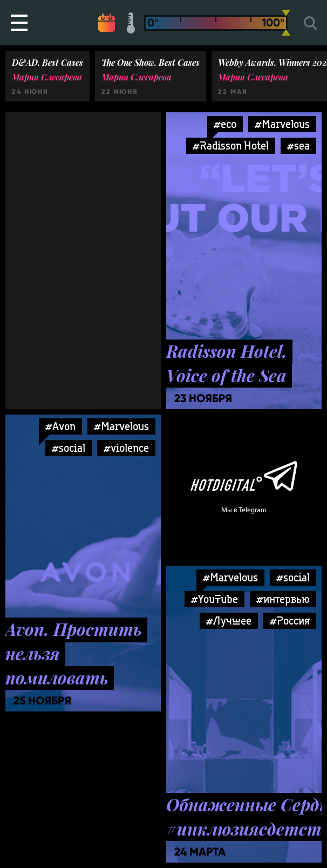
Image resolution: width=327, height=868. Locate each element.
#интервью (283, 599)
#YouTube (214, 599)
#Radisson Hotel (231, 145)
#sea (298, 145)
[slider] (286, 23)
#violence (126, 448)
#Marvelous (282, 124)
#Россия (290, 621)
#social (69, 448)
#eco (225, 124)
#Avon (60, 426)
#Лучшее (229, 621)
